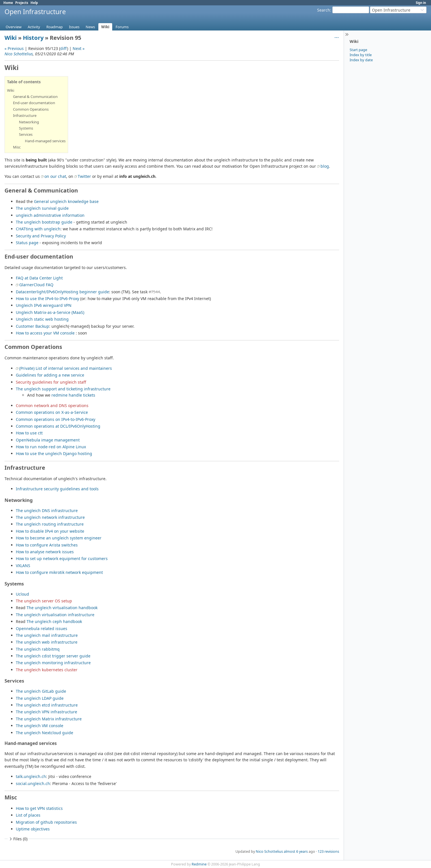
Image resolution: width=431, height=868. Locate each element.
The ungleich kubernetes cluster (47, 670)
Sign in (421, 3)
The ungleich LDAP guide (40, 698)
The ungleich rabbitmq (38, 649)
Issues (74, 27)
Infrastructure (25, 115)
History (33, 38)
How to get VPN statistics (39, 808)
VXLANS (23, 566)
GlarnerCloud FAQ (36, 285)
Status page (27, 243)
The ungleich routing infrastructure (50, 524)
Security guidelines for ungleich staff (51, 382)
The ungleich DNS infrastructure (47, 510)
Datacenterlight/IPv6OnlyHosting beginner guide (62, 292)
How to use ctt (29, 433)
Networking (29, 122)
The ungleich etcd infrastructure (47, 705)
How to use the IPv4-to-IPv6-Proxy (47, 299)
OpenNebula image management (48, 440)
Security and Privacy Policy (41, 236)
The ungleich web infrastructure (47, 642)
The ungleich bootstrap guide (44, 222)
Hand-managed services (45, 141)
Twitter (84, 176)
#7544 (154, 292)
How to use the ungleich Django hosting (54, 453)
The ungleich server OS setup (44, 601)
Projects (22, 3)
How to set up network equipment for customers (62, 558)
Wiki (105, 27)
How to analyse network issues (45, 552)
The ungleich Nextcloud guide (45, 733)
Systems (26, 128)
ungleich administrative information (50, 215)
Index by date (361, 60)
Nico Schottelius (19, 54)
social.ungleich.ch (33, 783)
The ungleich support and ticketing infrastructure (63, 389)
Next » (79, 48)
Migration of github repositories (46, 822)
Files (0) (18, 839)
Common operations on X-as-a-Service (52, 412)
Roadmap (55, 27)
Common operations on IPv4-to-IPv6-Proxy (56, 419)
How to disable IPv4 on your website (50, 531)
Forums (122, 27)
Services (26, 134)
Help (34, 3)
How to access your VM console (45, 333)
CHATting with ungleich (38, 229)
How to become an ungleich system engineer (59, 538)
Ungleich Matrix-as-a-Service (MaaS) (50, 312)
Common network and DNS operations (52, 405)
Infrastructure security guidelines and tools (57, 489)
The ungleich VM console (40, 726)
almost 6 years (296, 851)
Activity (34, 27)
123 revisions (328, 851)
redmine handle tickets (73, 395)
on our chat (55, 176)
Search (324, 10)
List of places (28, 815)
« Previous (14, 48)
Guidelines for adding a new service (50, 375)
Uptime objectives (33, 829)
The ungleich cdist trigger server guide (53, 656)
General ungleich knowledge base (66, 201)
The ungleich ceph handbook (54, 621)
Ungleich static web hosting (42, 319)
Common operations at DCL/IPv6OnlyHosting (58, 426)
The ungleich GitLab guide (41, 691)
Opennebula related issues (42, 628)
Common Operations (31, 109)
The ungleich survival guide (42, 208)
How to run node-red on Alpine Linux (51, 447)
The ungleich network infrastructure (50, 517)
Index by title (361, 55)
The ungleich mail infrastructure (47, 635)
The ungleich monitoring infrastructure (53, 663)
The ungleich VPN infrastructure (46, 712)
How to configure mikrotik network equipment (59, 572)
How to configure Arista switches (47, 545)
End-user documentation (34, 103)
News (90, 27)
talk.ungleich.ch (31, 776)
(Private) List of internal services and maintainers (66, 368)
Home (8, 3)
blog (325, 166)
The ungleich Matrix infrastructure (49, 719)
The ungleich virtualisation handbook (62, 608)
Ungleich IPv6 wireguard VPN (44, 305)
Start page (358, 50)
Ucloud (22, 594)
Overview (14, 27)
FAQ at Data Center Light (39, 278)
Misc (17, 147)
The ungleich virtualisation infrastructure (55, 615)
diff (64, 48)
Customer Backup (33, 326)
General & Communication (35, 97)
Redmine (199, 864)
